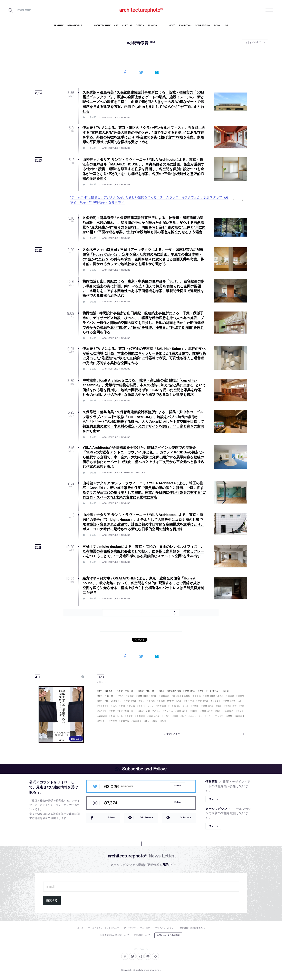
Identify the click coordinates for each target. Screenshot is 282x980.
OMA (230, 716)
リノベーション (127, 696)
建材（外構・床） (233, 701)
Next (242, 200)
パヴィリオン (196, 716)
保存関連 (103, 716)
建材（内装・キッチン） (210, 701)
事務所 (152, 701)
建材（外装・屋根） (148, 696)
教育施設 (162, 706)
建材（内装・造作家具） (110, 701)
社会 (121, 716)
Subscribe (186, 817)
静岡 (155, 721)
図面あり (110, 691)
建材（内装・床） (127, 691)
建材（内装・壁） (148, 691)
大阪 (242, 706)
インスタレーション (179, 706)
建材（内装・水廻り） (188, 711)
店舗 (226, 691)
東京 (162, 691)
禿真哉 (114, 721)
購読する (52, 900)
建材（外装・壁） (107, 696)
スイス (241, 711)
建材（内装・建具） (212, 706)
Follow (178, 786)
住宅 (100, 691)
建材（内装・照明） (135, 701)
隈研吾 (132, 706)
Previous (235, 200)
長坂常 (130, 716)
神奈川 (196, 706)
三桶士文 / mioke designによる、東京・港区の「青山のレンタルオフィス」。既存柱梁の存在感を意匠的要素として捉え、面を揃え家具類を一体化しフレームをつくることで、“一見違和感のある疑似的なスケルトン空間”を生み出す (143, 551)
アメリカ (169, 711)
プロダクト (104, 706)
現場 (176, 716)
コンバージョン (146, 706)
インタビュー (214, 691)
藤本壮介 (137, 721)
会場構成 (229, 711)
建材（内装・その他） (160, 716)
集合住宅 (190, 701)
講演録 (231, 696)
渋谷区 (164, 721)
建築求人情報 (175, 691)
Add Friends (147, 817)
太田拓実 (141, 716)
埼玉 (147, 721)
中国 (123, 706)
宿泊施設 (103, 711)
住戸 (184, 716)
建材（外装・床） (127, 711)
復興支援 (125, 721)
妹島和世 (240, 716)
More (212, 799)
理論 (180, 701)
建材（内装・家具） (212, 711)
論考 (115, 706)
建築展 (241, 696)
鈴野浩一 (103, 721)
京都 (113, 711)
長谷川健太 (231, 706)
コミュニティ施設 (215, 716)
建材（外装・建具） (214, 696)
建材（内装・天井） (195, 691)
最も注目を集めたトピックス (187, 696)
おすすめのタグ (253, 42)
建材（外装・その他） (150, 711)
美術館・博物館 (166, 701)
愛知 (113, 716)
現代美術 (165, 696)
